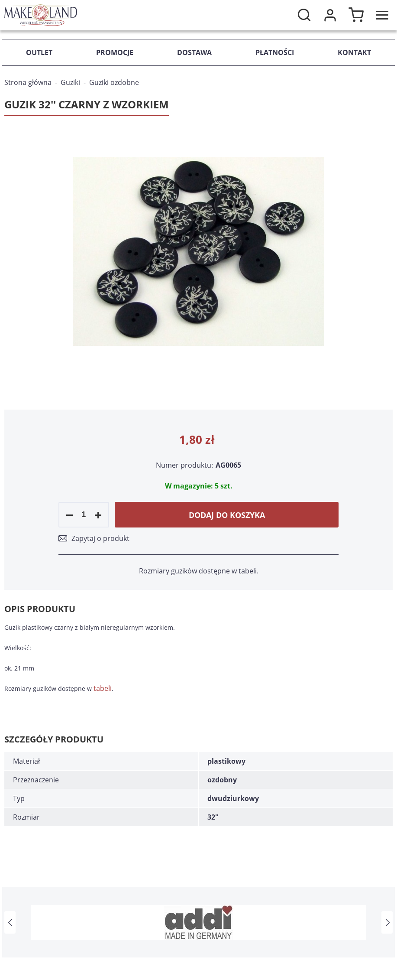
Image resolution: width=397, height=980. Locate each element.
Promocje (115, 52)
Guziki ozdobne (114, 82)
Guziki (70, 82)
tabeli (103, 688)
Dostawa (194, 52)
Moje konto (330, 15)
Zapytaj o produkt (100, 538)
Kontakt (354, 52)
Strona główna (28, 82)
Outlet (39, 52)
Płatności (275, 52)
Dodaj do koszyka (227, 515)
